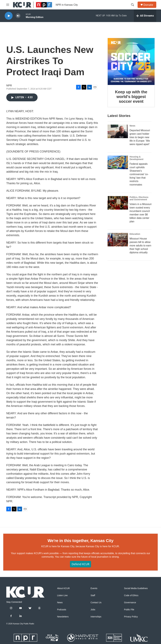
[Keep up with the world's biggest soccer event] (131, 62)
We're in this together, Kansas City (80, 541)
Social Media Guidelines (136, 588)
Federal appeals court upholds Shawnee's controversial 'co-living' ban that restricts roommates (139, 174)
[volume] (18, 16)
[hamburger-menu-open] (8, 5)
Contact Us (96, 603)
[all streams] (145, 16)
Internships (96, 617)
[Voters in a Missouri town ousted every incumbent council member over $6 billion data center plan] (118, 203)
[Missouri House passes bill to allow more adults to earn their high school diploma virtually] (118, 240)
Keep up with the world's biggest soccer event (131, 97)
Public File (129, 610)
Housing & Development (136, 158)
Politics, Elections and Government (139, 198)
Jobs (93, 610)
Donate (148, 5)
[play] (9, 16)
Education (135, 234)
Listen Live (62, 595)
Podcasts (62, 610)
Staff (93, 595)
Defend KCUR (80, 564)
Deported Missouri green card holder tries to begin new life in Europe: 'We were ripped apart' (140, 137)
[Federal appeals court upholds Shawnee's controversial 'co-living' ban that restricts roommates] (118, 162)
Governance (130, 603)
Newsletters (63, 617)
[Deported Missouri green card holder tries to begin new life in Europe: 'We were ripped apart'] (118, 131)
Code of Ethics (131, 595)
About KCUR (63, 588)
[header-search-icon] (133, 5)
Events (94, 588)
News (132, 126)
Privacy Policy (131, 617)
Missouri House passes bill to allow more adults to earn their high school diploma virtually (140, 246)
